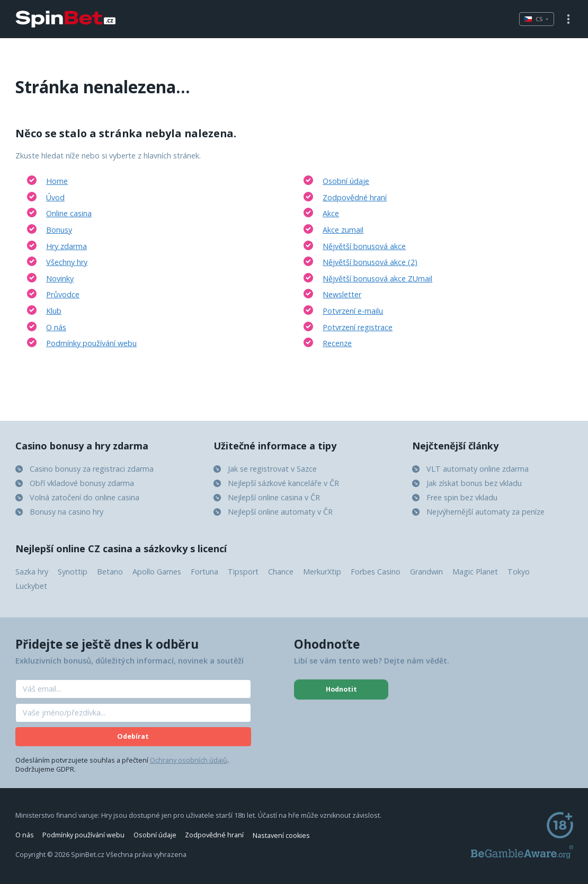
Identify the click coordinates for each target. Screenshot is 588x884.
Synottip (73, 572)
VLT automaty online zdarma (478, 469)
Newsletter (342, 294)
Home (57, 181)
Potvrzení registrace (358, 327)
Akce (331, 213)
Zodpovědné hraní (355, 197)
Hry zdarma (66, 246)
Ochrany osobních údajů (189, 760)
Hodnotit (341, 689)
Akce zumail (343, 230)
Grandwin (426, 572)
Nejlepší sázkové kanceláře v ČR (283, 483)
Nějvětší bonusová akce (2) (370, 262)
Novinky (60, 279)
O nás (56, 327)
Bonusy (59, 230)
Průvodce (63, 294)
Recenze (337, 343)
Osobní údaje (346, 181)
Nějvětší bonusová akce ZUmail (377, 279)
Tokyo (519, 572)
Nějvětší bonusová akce (364, 246)
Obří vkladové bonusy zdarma (82, 483)
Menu (568, 19)
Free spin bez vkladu (462, 497)
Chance (281, 572)
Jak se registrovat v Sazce (272, 469)
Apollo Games (157, 572)
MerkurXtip (322, 572)
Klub (54, 311)
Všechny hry (67, 262)
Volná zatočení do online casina (84, 497)
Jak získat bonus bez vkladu (474, 483)
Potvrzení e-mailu (353, 311)
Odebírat (133, 736)
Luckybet (31, 586)
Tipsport (243, 572)
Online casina (69, 213)
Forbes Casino (376, 572)
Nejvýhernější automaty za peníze (485, 512)
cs (533, 19)
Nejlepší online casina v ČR (274, 497)
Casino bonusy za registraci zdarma (92, 469)
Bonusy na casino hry (66, 512)
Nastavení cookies (281, 835)
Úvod (55, 197)
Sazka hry (32, 572)
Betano (110, 572)
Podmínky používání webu (91, 343)
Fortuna (204, 572)
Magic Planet (475, 572)
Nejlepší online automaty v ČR (280, 512)
